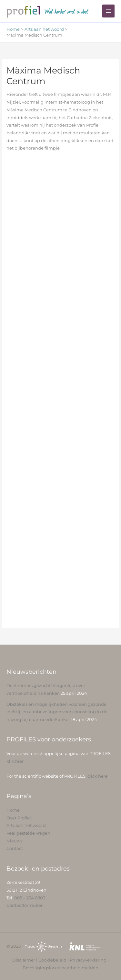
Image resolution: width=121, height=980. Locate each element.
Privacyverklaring (88, 960)
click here (98, 776)
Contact (15, 848)
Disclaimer (24, 960)
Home (13, 810)
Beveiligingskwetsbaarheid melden (60, 968)
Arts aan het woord (26, 825)
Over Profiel (19, 818)
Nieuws (14, 841)
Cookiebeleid (52, 960)
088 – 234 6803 (30, 898)
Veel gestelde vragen (28, 833)
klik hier (15, 761)
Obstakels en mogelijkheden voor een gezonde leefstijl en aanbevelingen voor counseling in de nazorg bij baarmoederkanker (57, 712)
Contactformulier (25, 905)
